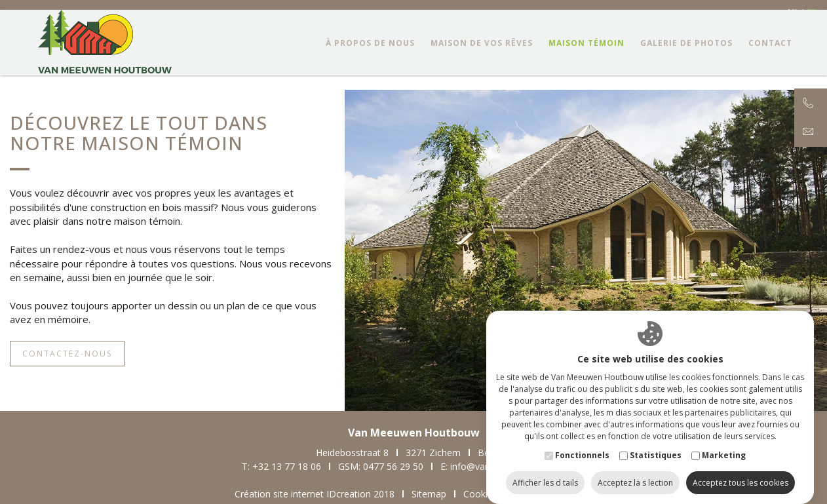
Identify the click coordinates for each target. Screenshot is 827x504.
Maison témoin (585, 56)
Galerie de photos (684, 56)
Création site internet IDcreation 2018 (315, 494)
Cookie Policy (492, 494)
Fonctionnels (582, 442)
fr (812, 12)
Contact (768, 56)
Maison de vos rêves (480, 56)
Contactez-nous (67, 354)
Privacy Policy (566, 494)
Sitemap (429, 494)
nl (793, 12)
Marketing (724, 442)
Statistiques (656, 442)
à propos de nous (368, 56)
